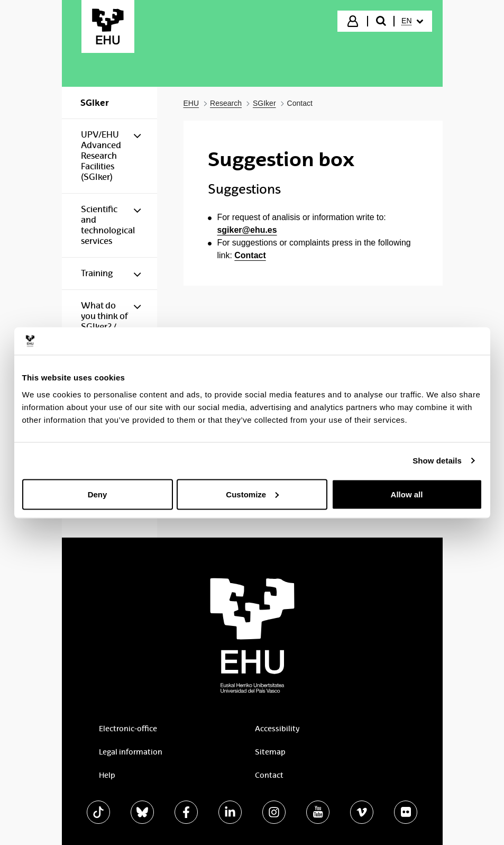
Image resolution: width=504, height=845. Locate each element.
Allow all (407, 494)
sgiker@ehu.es (247, 230)
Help (107, 775)
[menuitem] (412, 21)
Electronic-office (128, 729)
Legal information (131, 752)
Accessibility (277, 729)
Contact (250, 255)
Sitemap (270, 752)
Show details (437, 461)
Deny (98, 494)
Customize (252, 494)
